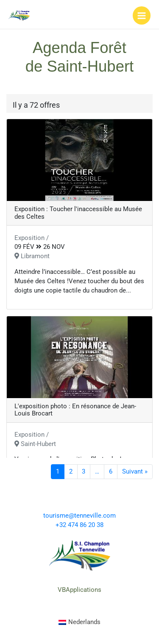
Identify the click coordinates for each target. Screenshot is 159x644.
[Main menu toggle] (142, 15)
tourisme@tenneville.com (79, 516)
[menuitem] (80, 622)
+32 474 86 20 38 (79, 525)
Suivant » (135, 471)
